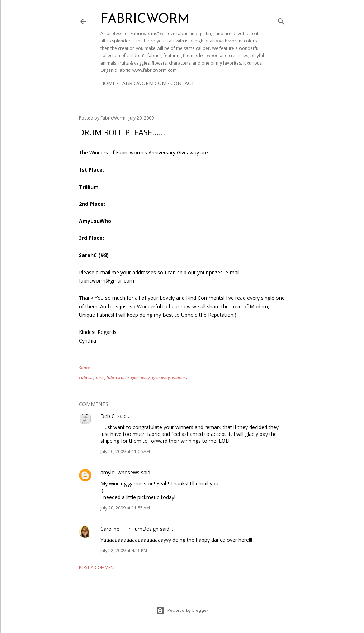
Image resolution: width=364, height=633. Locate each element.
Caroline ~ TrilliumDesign (129, 529)
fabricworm (118, 378)
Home (108, 83)
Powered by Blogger (182, 611)
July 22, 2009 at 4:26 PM (124, 551)
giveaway (161, 378)
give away (140, 378)
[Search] (281, 20)
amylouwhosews (120, 472)
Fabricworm (145, 19)
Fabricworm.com (143, 83)
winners (180, 378)
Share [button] (84, 368)
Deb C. (108, 416)
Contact (182, 83)
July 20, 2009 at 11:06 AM (125, 452)
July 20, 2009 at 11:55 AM (125, 508)
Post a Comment (98, 567)
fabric (99, 378)
